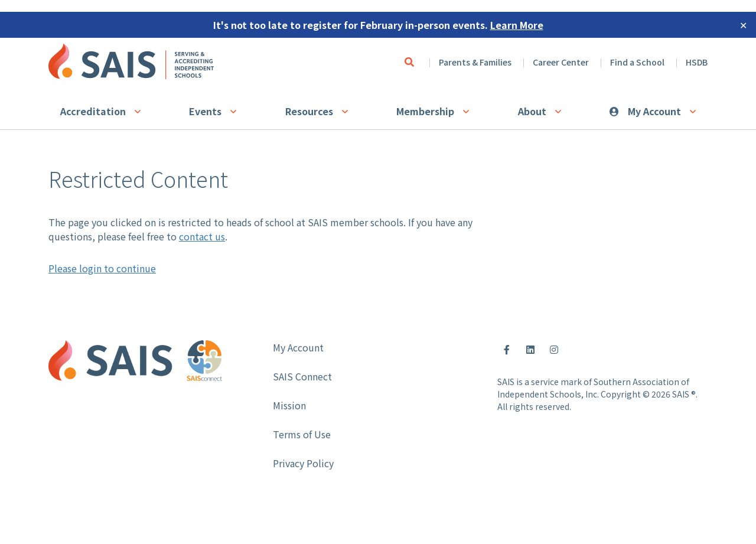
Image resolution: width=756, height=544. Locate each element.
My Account (654, 111)
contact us (202, 236)
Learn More (517, 25)
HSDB (697, 62)
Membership (425, 111)
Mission (289, 405)
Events (205, 111)
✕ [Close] (743, 25)
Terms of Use (302, 434)
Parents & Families (475, 62)
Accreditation (93, 111)
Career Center (561, 62)
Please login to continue (102, 268)
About (532, 111)
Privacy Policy (303, 463)
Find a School (637, 62)
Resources (309, 111)
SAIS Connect (302, 376)
